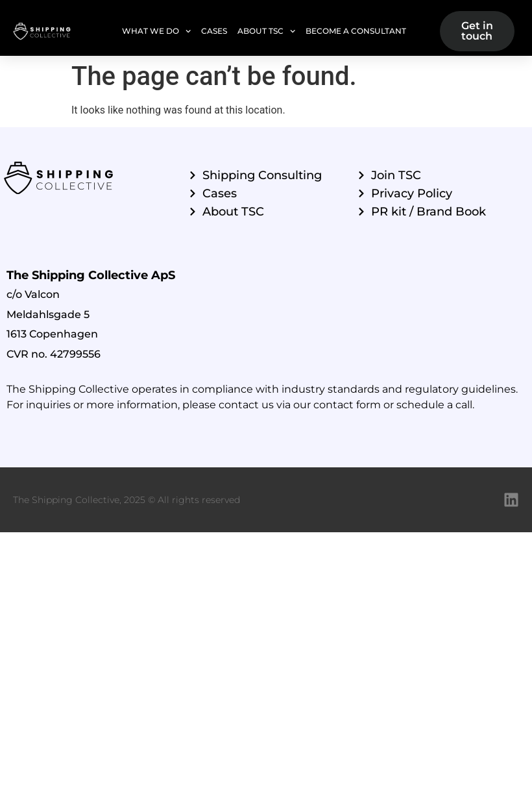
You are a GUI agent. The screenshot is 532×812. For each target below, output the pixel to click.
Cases (214, 31)
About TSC (266, 31)
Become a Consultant (356, 31)
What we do (156, 31)
